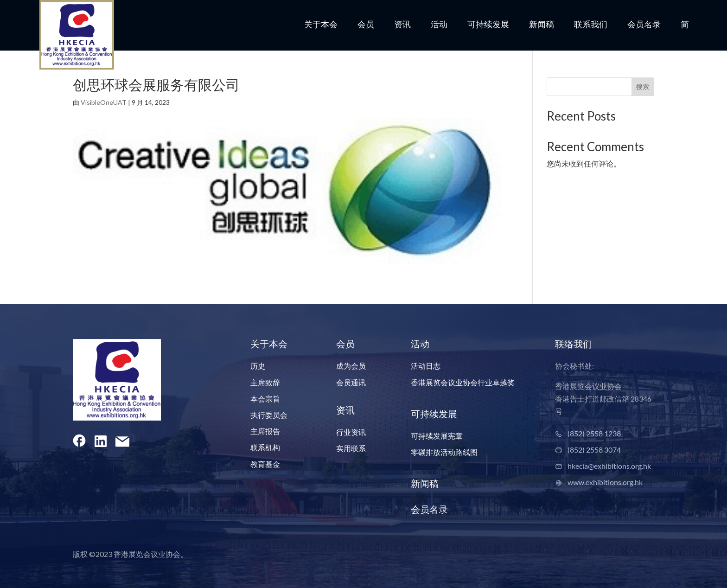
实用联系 (351, 448)
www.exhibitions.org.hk (605, 482)
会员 (366, 25)
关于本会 (321, 25)
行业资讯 (351, 432)
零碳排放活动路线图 (444, 452)
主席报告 (265, 431)
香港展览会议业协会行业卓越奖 (463, 382)
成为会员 (351, 366)
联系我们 (591, 25)
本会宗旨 (265, 399)
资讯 (402, 25)
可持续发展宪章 (437, 436)
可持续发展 (488, 25)
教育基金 (265, 464)
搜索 (643, 86)
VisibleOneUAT (104, 102)
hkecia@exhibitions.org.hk (609, 466)
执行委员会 (269, 415)
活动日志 (426, 366)
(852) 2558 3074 (594, 450)
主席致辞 (265, 382)
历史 (258, 366)
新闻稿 (542, 25)
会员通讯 (351, 382)
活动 (439, 25)
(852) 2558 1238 (594, 433)
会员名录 (644, 25)
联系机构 (265, 447)
